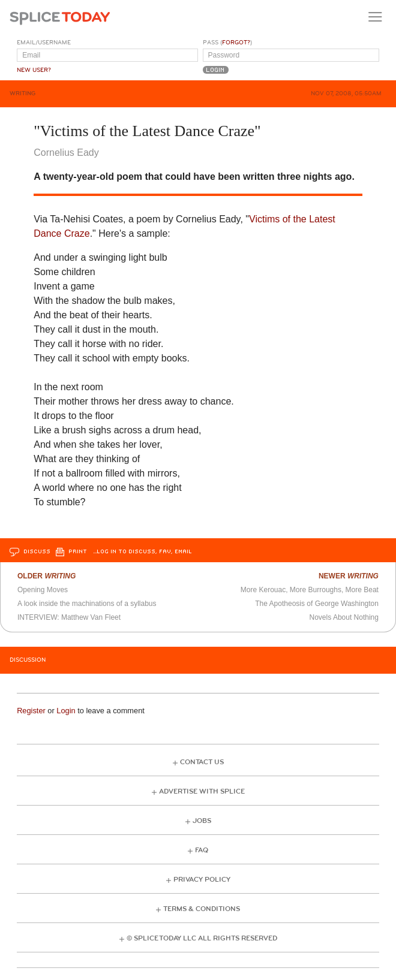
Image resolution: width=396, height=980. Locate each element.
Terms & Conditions (202, 909)
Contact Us (202, 762)
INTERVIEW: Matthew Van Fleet (69, 617)
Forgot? (236, 43)
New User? (34, 70)
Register (31, 711)
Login (66, 711)
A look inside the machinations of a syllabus (87, 604)
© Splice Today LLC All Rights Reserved (202, 938)
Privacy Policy (202, 880)
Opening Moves (43, 590)
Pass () (227, 43)
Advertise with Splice (202, 791)
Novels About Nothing (344, 617)
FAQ (202, 850)
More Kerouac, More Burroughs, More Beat (310, 590)
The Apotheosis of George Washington (317, 604)
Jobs (202, 821)
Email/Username (44, 43)
